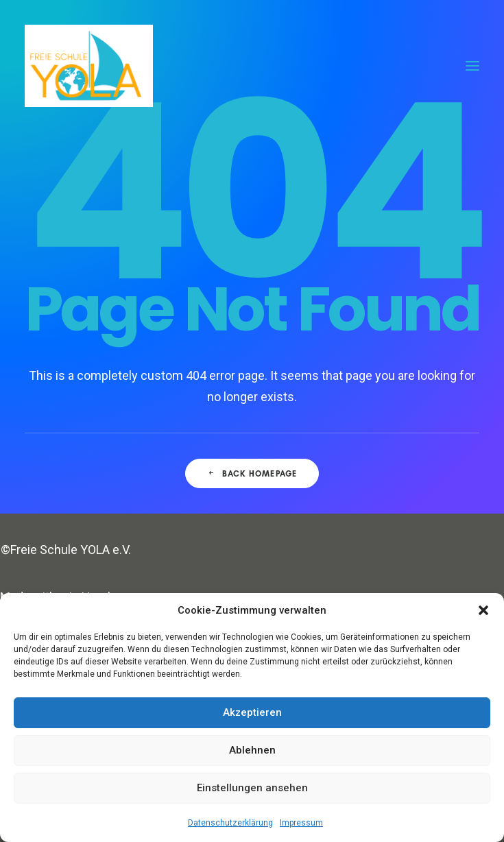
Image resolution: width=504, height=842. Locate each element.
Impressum (301, 823)
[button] (483, 610)
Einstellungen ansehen (252, 788)
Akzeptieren (252, 712)
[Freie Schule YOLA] (89, 66)
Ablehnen (252, 750)
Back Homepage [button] (252, 473)
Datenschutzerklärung (230, 823)
